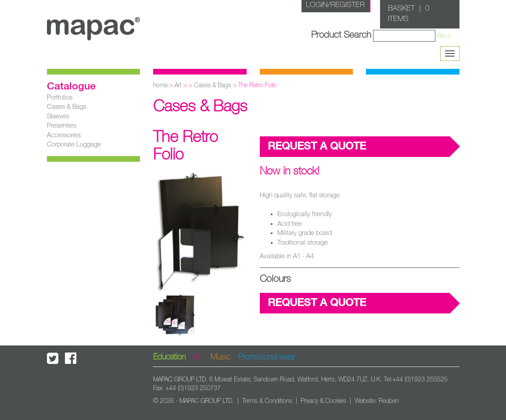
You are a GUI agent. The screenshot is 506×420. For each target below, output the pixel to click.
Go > (444, 36)
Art (178, 85)
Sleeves (58, 116)
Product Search (341, 35)
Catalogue (71, 87)
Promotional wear (267, 357)
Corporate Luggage (74, 144)
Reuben (389, 401)
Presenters (62, 126)
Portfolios (60, 98)
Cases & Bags (67, 107)
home (160, 85)
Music (221, 357)
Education (169, 357)
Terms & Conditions (267, 401)
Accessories (64, 135)
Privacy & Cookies (323, 401)
